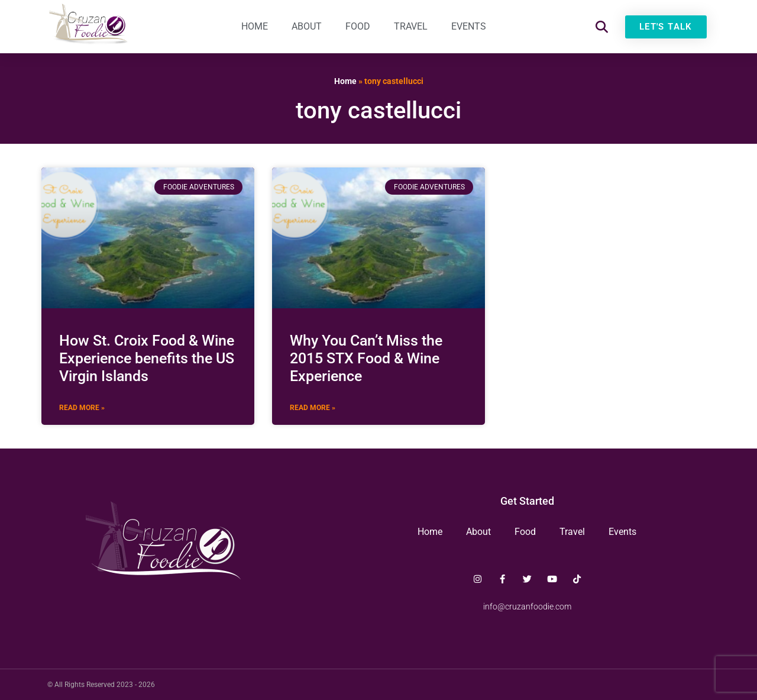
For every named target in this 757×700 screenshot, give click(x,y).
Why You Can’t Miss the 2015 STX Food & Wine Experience (366, 358)
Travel (411, 26)
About (307, 26)
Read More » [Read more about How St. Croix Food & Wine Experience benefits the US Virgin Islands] (82, 408)
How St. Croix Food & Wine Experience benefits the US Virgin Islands (147, 358)
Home (255, 26)
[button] (602, 27)
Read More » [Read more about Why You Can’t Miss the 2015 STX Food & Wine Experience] (313, 408)
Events (469, 26)
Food (358, 26)
